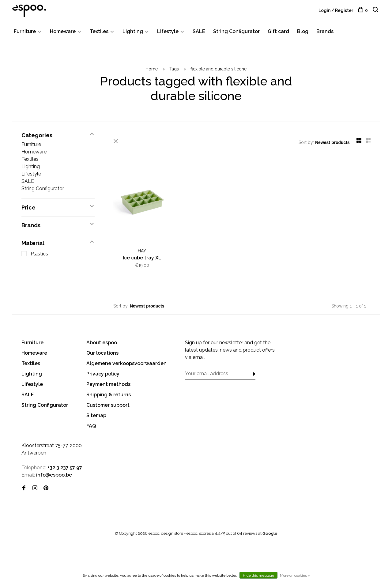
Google (270, 533)
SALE (199, 31)
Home (152, 69)
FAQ (91, 426)
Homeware (63, 31)
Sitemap (96, 415)
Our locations (102, 353)
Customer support (108, 405)
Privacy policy (103, 374)
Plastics (39, 254)
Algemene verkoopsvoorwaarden (126, 363)
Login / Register (336, 10)
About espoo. (102, 343)
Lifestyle (168, 31)
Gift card (278, 31)
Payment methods (108, 384)
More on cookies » (295, 575)
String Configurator (236, 31)
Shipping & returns (109, 395)
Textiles (99, 31)
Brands (325, 31)
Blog (303, 31)
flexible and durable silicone (219, 69)
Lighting (133, 31)
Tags (174, 69)
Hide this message (258, 575)
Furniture (25, 31)
